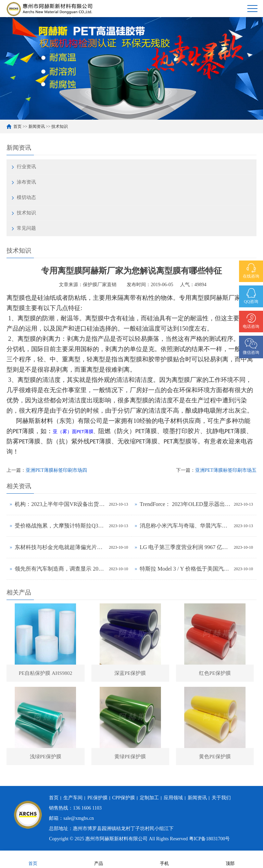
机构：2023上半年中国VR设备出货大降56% (60, 504)
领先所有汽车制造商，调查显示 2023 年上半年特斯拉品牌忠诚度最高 (60, 569)
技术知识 (60, 126)
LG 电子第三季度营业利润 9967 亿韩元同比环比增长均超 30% (185, 547)
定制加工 (149, 798)
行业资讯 (26, 167)
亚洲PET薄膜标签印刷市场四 (56, 470)
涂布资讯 (26, 182)
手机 (164, 859)
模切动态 (26, 197)
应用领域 (173, 798)
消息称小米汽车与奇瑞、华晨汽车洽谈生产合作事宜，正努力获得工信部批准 (185, 526)
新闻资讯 (37, 126)
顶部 (230, 859)
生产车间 (73, 798)
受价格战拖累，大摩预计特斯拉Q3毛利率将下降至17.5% (60, 526)
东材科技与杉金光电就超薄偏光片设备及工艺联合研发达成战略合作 (60, 547)
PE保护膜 (97, 798)
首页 (17, 126)
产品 (99, 859)
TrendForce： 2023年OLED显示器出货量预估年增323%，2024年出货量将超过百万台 (185, 504)
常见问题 (26, 228)
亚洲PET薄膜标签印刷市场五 (226, 470)
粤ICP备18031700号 (210, 839)
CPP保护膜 (124, 798)
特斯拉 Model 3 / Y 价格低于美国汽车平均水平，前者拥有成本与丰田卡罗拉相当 (185, 569)
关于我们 (221, 798)
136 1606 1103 (87, 808)
